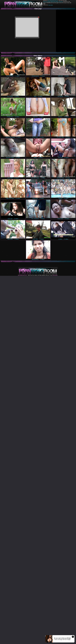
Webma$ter (55, 275)
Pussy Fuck (51, 5)
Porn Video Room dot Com (53, 1)
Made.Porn (61, 2)
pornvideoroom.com (22, 275)
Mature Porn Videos (54, 2)
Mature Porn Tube (47, 2)
